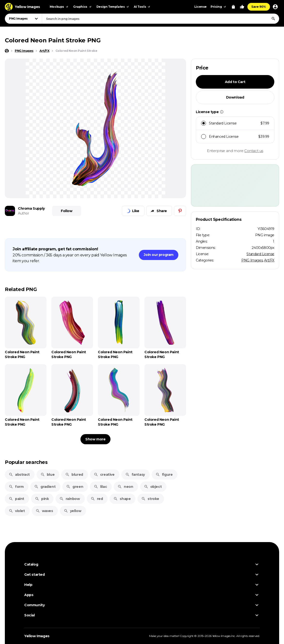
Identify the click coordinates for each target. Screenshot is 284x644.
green (75, 487)
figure (164, 475)
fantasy (135, 475)
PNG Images (252, 260)
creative (104, 475)
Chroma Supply (31, 208)
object (153, 487)
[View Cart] (233, 7)
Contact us (254, 151)
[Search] (273, 19)
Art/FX (269, 260)
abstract (19, 475)
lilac (100, 487)
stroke (150, 499)
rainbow (70, 499)
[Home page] (7, 51)
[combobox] (161, 19)
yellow (73, 511)
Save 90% (259, 7)
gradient (45, 487)
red (97, 499)
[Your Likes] (242, 7)
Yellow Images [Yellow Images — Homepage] (37, 636)
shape (122, 499)
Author (24, 213)
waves (44, 511)
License (201, 7)
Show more (95, 439)
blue (47, 475)
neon (125, 487)
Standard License (260, 254)
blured (74, 475)
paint (16, 499)
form (16, 487)
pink (42, 499)
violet (17, 511)
